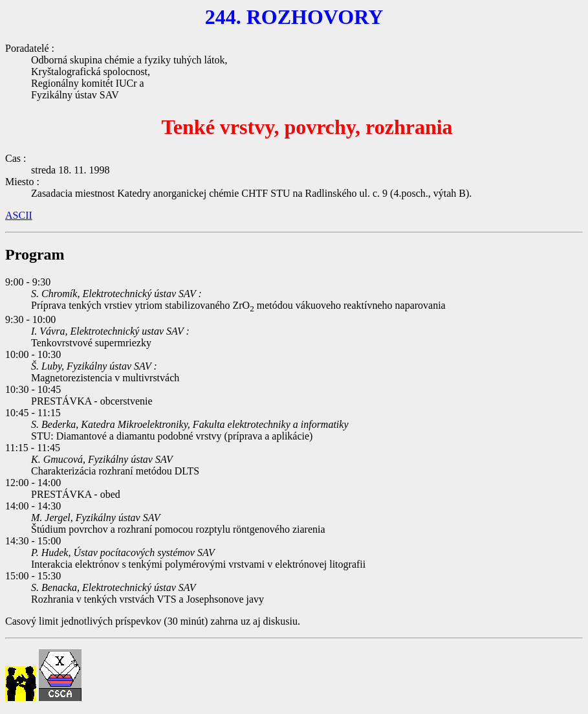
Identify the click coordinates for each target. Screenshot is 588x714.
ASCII (19, 215)
